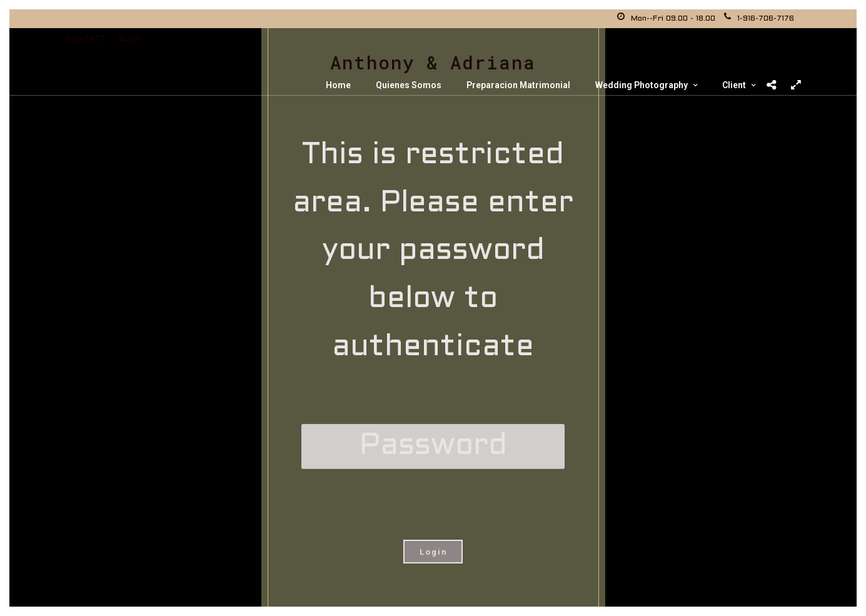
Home (338, 85)
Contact (86, 39)
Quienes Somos (409, 85)
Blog (130, 39)
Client (734, 85)
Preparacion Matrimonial (518, 85)
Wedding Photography (642, 85)
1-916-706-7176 (759, 19)
